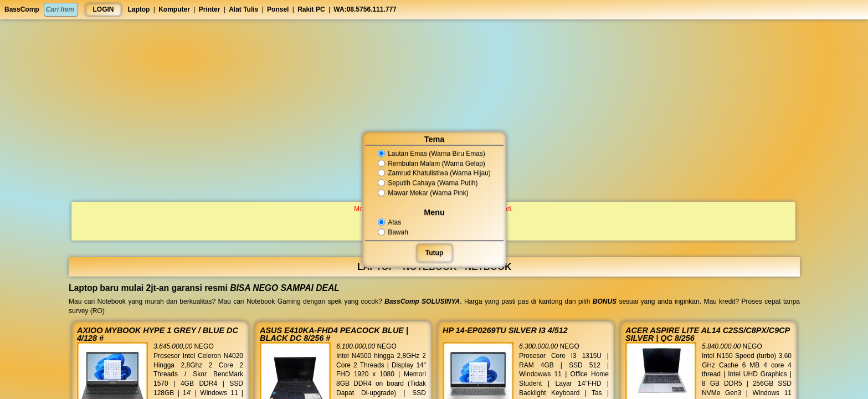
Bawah (393, 232)
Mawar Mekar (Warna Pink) (423, 193)
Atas (390, 222)
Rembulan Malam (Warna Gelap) (431, 163)
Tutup (434, 253)
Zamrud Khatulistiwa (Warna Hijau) (434, 173)
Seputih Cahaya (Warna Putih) (428, 183)
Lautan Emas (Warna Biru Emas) (431, 154)
